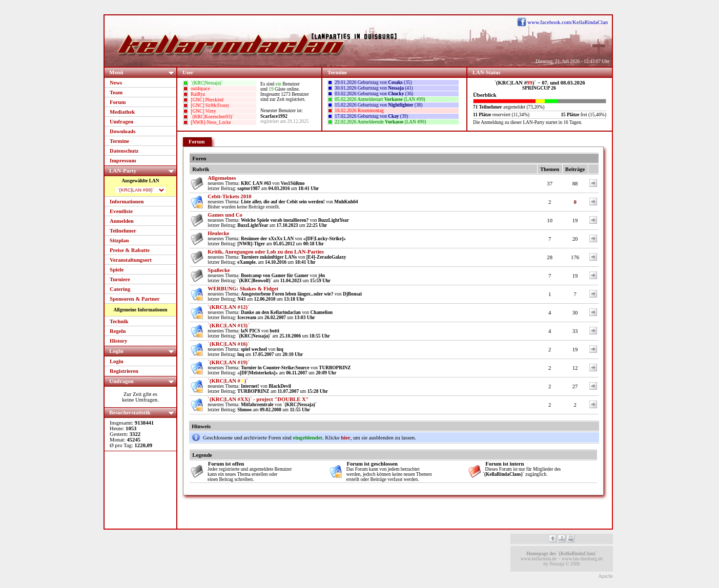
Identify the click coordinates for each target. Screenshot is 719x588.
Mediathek (122, 112)
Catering (120, 289)
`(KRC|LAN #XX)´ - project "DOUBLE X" (258, 399)
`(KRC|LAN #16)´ (228, 344)
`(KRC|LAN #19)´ (228, 362)
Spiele (117, 270)
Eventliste (121, 211)
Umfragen (121, 122)
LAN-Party (143, 170)
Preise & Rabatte (130, 250)
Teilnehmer (123, 231)
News (116, 83)
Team (116, 92)
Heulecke (218, 233)
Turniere (120, 279)
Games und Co (225, 215)
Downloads (122, 131)
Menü (143, 72)
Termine (119, 141)
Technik (119, 321)
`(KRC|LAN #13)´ (228, 325)
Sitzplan (119, 240)
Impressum (123, 161)
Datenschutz (124, 151)
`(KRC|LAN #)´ (228, 381)
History (118, 341)
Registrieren (124, 371)
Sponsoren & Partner (135, 299)
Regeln (118, 331)
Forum (118, 102)
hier (345, 438)
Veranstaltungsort (131, 260)
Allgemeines (222, 178)
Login (143, 351)
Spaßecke (219, 270)
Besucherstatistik (143, 412)
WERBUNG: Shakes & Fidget (243, 289)
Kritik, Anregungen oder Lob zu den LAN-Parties (266, 252)
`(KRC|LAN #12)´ (228, 307)
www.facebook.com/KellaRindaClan (568, 22)
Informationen (127, 202)
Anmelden (122, 221)
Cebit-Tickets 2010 (229, 196)
